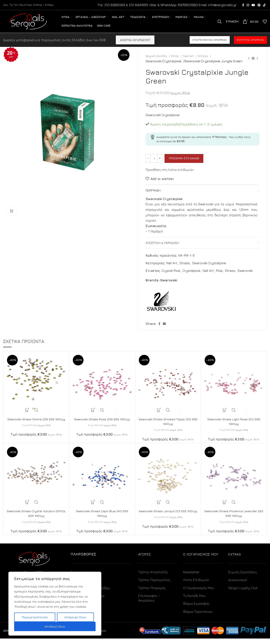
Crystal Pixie (171, 276)
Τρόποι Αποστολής (153, 577)
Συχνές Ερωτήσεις (243, 577)
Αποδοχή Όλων (55, 626)
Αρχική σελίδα (157, 61)
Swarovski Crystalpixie (163, 66)
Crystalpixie (191, 276)
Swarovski (245, 276)
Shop (175, 61)
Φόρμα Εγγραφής (196, 609)
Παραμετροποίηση (35, 617)
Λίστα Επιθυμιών (196, 585)
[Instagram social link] (248, 5)
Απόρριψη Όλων (75, 617)
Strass (203, 61)
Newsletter (191, 577)
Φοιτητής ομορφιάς (250, 45)
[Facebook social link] (243, 5)
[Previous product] (249, 64)
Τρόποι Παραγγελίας (154, 585)
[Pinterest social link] (259, 5)
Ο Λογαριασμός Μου (199, 593)
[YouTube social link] (253, 5)
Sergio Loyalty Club (243, 593)
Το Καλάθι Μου (194, 601)
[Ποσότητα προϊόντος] (154, 164)
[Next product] (257, 64)
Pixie (219, 276)
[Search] (220, 25)
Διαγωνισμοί (238, 585)
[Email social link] (164, 329)
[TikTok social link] (264, 5)
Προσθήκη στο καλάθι (184, 164)
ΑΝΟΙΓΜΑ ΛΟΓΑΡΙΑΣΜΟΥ (135, 45)
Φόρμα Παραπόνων (198, 617)
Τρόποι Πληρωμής (152, 593)
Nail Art (189, 61)
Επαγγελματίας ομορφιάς (210, 45)
